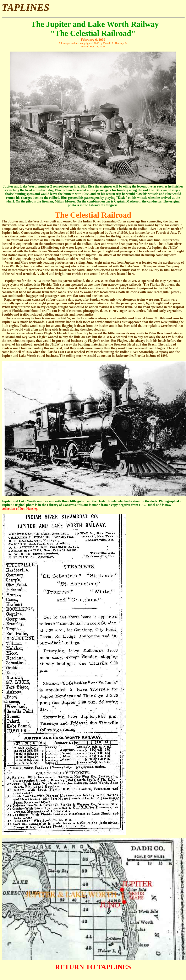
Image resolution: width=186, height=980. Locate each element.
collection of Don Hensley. (20, 509)
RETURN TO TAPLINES (93, 967)
